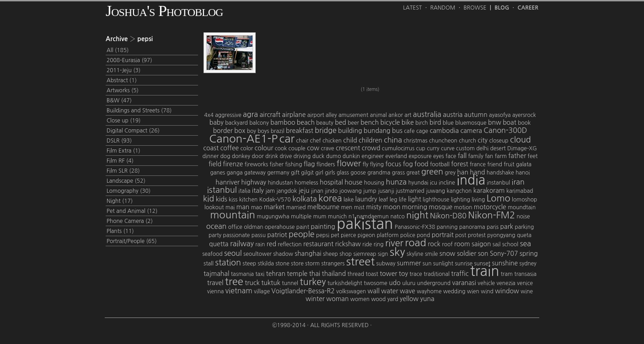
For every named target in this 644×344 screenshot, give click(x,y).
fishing (293, 164)
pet (335, 235)
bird (435, 122)
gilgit (307, 173)
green (432, 172)
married (296, 207)
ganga (235, 173)
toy (403, 274)
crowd (371, 148)
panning (447, 227)
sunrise (464, 264)
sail (496, 244)
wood (378, 299)
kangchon (459, 191)
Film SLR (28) (123, 171)
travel (215, 283)
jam (270, 191)
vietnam (239, 291)
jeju (304, 191)
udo (394, 283)
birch (422, 123)
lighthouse (436, 200)
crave (328, 148)
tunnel (290, 283)
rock (434, 244)
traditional (437, 274)
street (360, 261)
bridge (326, 130)
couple (297, 148)
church (467, 141)
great (413, 173)
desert (498, 148)
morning (415, 207)
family (476, 156)
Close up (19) (123, 121)
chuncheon (443, 141)
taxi (260, 274)
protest (477, 235)
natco (397, 217)
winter (315, 299)
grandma (379, 173)
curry (433, 148)
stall (209, 264)
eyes (439, 156)
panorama (472, 227)
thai (315, 274)
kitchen (248, 200)
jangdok (287, 191)
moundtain (522, 207)
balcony (259, 123)
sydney (528, 264)
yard (393, 299)
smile (431, 254)
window (507, 291)
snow (448, 254)
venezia (506, 283)
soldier (467, 254)
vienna (215, 291)
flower (349, 164)
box (240, 131)
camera (471, 131)
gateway (255, 173)
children (370, 140)
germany (278, 173)
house (353, 182)
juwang (435, 191)
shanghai (308, 254)
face (451, 156)
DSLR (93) (119, 141)
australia (427, 114)
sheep (330, 254)
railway (242, 243)
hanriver (228, 182)
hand (477, 172)
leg (394, 200)
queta (524, 235)
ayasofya (500, 115)
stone (282, 264)
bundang (377, 131)
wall (374, 291)
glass (343, 173)
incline (447, 183)
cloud (521, 140)
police (408, 235)
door (258, 156)
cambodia (444, 131)
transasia (525, 274)
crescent (348, 148)
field (215, 164)
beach (306, 122)
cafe (409, 131)
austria (453, 115)
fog (408, 164)
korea (330, 198)
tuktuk (271, 283)
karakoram (489, 191)
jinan (317, 191)
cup (420, 148)
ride (367, 244)
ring (379, 244)
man (243, 207)
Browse (475, 8)
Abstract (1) (122, 80)
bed (341, 122)
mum (319, 217)
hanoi (523, 173)
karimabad (520, 191)
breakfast (300, 131)
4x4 (209, 115)
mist (359, 207)
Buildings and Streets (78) (139, 111)
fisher (276, 164)
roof (447, 244)
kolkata (304, 199)
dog (225, 156)
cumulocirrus (398, 148)
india (471, 180)
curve (448, 148)
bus (397, 131)
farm (501, 156)
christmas (415, 141)
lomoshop (524, 200)
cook (281, 148)
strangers (333, 264)
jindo (331, 191)
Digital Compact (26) (133, 131)
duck (319, 156)
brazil (278, 131)
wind (487, 291)
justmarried (410, 191)
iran (518, 182)
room (462, 244)
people (302, 234)
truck (252, 283)
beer (353, 123)
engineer (373, 156)
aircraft (270, 115)
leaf (383, 200)
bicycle (390, 122)
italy (258, 191)
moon (392, 207)
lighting (461, 200)
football (440, 164)
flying (377, 164)
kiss (233, 200)
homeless (306, 183)
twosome (376, 283)
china (393, 140)
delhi (482, 148)
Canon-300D (505, 130)
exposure (420, 156)
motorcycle (490, 207)
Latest (412, 8)
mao (257, 207)
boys (263, 131)
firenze (233, 164)
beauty (325, 123)
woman (337, 299)
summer (409, 263)
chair (302, 141)
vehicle (486, 283)
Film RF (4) (120, 161)
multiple (301, 217)
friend (495, 164)
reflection (290, 244)
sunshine (505, 263)
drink (272, 156)
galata (524, 164)
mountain (233, 215)
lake (349, 200)
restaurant (318, 244)
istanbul (222, 190)
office (235, 227)
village (262, 291)
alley (331, 115)
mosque (440, 207)
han (463, 172)
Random (443, 8)
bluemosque (471, 123)
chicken (332, 141)
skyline (415, 254)
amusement (353, 115)
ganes (217, 173)
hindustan (280, 183)
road (416, 243)
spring (529, 254)
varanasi (464, 283)
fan (489, 156)
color (247, 148)
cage (422, 131)
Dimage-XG (522, 148)
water (389, 291)
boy (252, 131)
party (215, 235)
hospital (331, 182)
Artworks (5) (123, 90)
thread (356, 274)
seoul (233, 253)
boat (510, 122)
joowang (351, 191)
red (271, 244)
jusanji (386, 191)
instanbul (498, 183)
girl (319, 173)
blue (448, 123)
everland (396, 156)
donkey (241, 156)
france (478, 164)
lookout (214, 207)
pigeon (367, 235)
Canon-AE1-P (243, 138)
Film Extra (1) (123, 151)
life (403, 200)
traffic (460, 274)
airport (316, 115)
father (517, 156)
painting (323, 227)
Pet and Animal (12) (132, 211)
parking (524, 227)
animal (378, 115)
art (408, 115)
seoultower (258, 254)
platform (388, 235)
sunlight (443, 264)
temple (297, 274)
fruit (509, 164)
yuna (427, 299)
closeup (499, 141)
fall (462, 156)
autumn (476, 115)
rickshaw (348, 244)
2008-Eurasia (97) (129, 60)
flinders (326, 164)
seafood (212, 254)
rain (260, 244)
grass (398, 173)
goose (358, 173)
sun (427, 264)
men (347, 207)
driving (302, 156)
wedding (454, 291)
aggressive (228, 115)
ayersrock (524, 115)
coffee (229, 148)
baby (217, 122)
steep (249, 264)
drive (286, 156)
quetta (219, 244)
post (461, 235)
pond (423, 235)
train (485, 271)
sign (383, 254)
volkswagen (351, 291)
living (478, 200)
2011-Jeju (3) (123, 70)
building (350, 131)
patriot (277, 235)
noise (523, 217)
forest (459, 164)
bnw (495, 122)
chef (316, 141)
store (297, 264)
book (524, 123)
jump (370, 191)
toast (372, 274)
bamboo (283, 122)
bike (408, 122)
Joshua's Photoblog (164, 11)
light (415, 199)
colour (264, 148)
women (360, 299)
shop (346, 254)
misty (374, 207)
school (510, 244)
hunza (396, 182)
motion (463, 207)
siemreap (365, 254)
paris (493, 227)
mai (230, 207)
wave (408, 291)
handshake (500, 173)
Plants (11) (120, 231)
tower (388, 274)
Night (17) (120, 201)
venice (525, 283)
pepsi (323, 235)
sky (397, 252)
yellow (409, 299)
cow (313, 148)
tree (234, 281)
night (417, 215)
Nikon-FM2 (491, 215)
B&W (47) (119, 101)
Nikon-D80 (448, 216)
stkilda (266, 264)
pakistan (365, 224)
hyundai (418, 183)
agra (250, 114)
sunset (482, 264)
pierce (348, 235)
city (483, 140)
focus (393, 164)
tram (507, 274)
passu (259, 235)
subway (386, 264)
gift (295, 173)
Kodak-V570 (275, 200)
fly (366, 164)
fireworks (256, 164)
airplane (294, 115)
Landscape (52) (126, 181)
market (274, 207)
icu (434, 183)
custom (465, 148)
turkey (313, 282)
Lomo (499, 198)
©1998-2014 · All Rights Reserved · (322, 325)
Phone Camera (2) (130, 221)
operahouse (280, 227)
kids (222, 199)
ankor (396, 115)
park (507, 227)
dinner (211, 156)
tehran (276, 274)
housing (374, 183)
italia (244, 191)
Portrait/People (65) (132, 241)
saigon (481, 244)
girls (330, 173)
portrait (443, 235)
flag (309, 164)
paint (303, 227)
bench (370, 122)
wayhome (429, 291)
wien (473, 291)
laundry (366, 199)
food (421, 164)
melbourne (323, 207)
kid (209, 199)
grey (450, 173)
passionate (236, 235)
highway (254, 182)
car (287, 138)
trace (416, 274)
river (394, 243)
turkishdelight (345, 283)
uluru (409, 283)
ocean (217, 226)
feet (533, 156)
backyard (236, 123)
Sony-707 (504, 254)
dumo (334, 156)
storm (312, 264)
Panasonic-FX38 (415, 227)
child (350, 140)
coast (211, 148)
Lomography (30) (129, 191)
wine (527, 291)
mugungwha (273, 217)
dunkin (351, 156)
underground (434, 283)
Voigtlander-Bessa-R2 (303, 291)
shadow (283, 254)
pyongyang (501, 235)
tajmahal (216, 274)
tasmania (242, 274)
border (223, 131)
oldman (253, 227)
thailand (334, 274)
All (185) (118, 50)
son (483, 254)
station (228, 263)
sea (526, 243)
